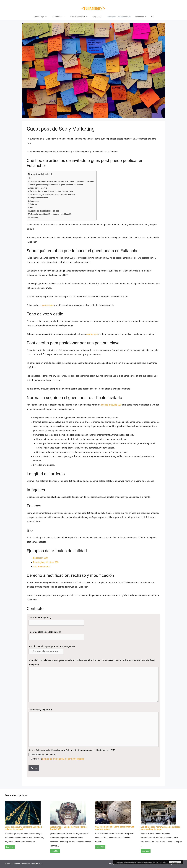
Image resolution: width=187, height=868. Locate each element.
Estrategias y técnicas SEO (46, 562)
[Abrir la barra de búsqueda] (152, 17)
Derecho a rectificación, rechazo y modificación (52, 214)
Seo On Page (42, 17)
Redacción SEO (40, 558)
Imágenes (34, 201)
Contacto (35, 217)
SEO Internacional (42, 566)
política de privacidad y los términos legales (63, 759)
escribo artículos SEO (111, 405)
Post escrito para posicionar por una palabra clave (52, 191)
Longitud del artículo (39, 198)
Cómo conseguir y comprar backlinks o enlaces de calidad (23, 828)
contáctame (48, 305)
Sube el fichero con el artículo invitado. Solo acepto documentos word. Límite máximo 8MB (72, 750)
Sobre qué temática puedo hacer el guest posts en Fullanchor (56, 185)
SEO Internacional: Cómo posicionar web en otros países (115, 828)
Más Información (161, 862)
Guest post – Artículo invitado (119, 17)
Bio (31, 208)
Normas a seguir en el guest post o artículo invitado (52, 195)
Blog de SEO (97, 17)
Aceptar (175, 862)
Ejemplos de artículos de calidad (45, 211)
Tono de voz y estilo (39, 188)
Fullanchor (142, 17)
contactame (92, 334)
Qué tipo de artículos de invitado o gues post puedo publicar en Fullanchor (62, 181)
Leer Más (10, 847)
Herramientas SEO (80, 17)
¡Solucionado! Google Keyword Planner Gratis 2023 (69, 828)
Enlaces (33, 204)
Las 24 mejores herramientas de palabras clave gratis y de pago (160, 828)
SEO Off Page (60, 17)
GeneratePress (36, 864)
